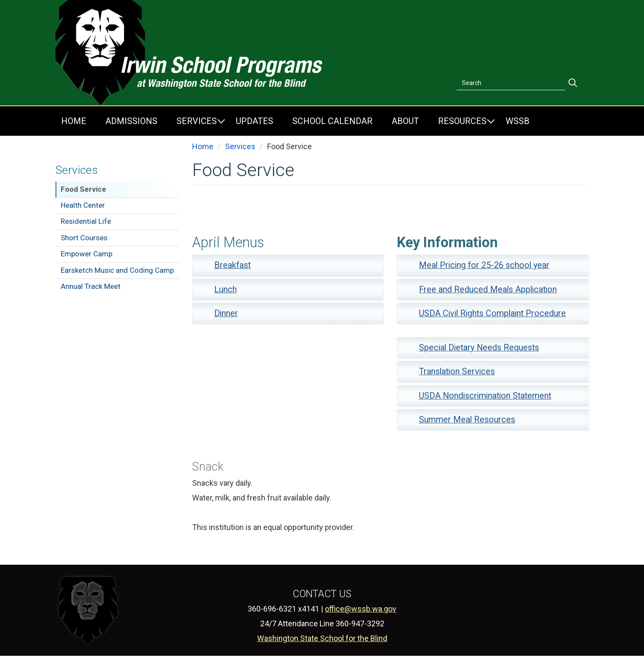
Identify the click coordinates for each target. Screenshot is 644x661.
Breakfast (224, 268)
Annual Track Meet (91, 286)
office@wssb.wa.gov (361, 609)
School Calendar (332, 121)
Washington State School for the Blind (322, 638)
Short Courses (84, 238)
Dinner (217, 316)
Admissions (131, 121)
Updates (255, 121)
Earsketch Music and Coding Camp (117, 270)
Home (74, 121)
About (405, 121)
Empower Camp (87, 254)
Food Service (83, 189)
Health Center (83, 205)
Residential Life (86, 221)
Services (197, 121)
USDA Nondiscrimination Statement (476, 399)
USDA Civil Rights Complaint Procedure (484, 316)
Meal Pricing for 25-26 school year (476, 268)
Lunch (217, 293)
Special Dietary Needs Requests (470, 351)
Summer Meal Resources (458, 423)
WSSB (518, 121)
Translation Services (448, 375)
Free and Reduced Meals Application (479, 293)
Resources (462, 121)
